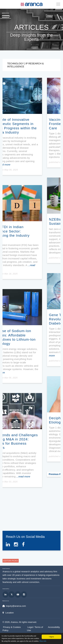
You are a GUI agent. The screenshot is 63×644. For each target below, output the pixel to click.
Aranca (14, 630)
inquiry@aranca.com (16, 614)
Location (9, 620)
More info (43, 641)
